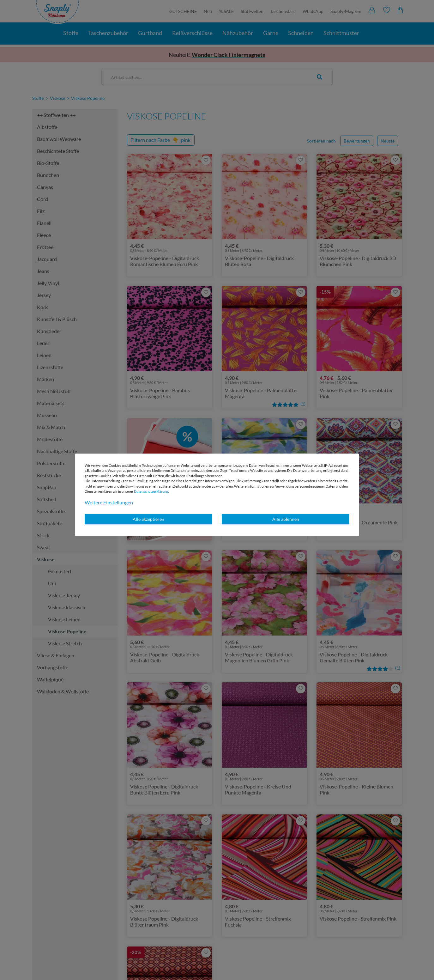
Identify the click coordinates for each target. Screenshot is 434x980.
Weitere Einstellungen (109, 502)
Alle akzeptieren (148, 519)
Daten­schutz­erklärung (151, 491)
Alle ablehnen (286, 519)
